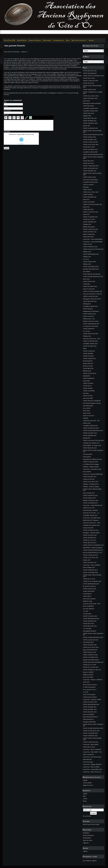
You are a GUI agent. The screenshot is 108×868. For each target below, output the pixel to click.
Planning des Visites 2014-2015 (92, 299)
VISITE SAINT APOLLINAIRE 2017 (92, 490)
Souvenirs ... (86, 393)
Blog (68, 40)
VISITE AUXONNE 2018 (90, 572)
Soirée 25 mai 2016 (88, 416)
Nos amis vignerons (89, 609)
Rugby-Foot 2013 (88, 785)
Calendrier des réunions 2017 (91, 443)
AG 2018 (86, 611)
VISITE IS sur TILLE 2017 (91, 482)
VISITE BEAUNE (88, 209)
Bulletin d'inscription (89, 227)
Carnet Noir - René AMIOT (91, 744)
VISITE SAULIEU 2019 (90, 702)
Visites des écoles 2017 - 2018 (91, 523)
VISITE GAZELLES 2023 (90, 212)
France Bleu (86, 381)
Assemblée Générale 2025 (90, 152)
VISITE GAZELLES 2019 (90, 742)
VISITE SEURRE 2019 (90, 707)
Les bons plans (87, 614)
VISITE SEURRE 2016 (90, 435)
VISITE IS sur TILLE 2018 (91, 647)
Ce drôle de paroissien (89, 687)
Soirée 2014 (86, 279)
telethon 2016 (87, 423)
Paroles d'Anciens (35, 40)
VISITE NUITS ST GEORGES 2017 (93, 545)
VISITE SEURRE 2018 (90, 621)
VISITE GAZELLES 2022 (90, 296)
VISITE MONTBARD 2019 (91, 704)
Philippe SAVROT (88, 675)
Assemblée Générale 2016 (90, 426)
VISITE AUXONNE (89, 202)
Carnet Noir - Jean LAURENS (92, 565)
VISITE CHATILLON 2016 (91, 428)
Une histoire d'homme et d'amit (92, 403)
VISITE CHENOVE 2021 (90, 247)
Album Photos (22, 40)
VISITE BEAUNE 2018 (90, 626)
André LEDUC (87, 596)
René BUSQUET (88, 361)
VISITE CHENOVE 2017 (90, 570)
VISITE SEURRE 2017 (90, 538)
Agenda (91, 40)
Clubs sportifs (87, 457)
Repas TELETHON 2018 (90, 650)
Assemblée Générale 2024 (90, 108)
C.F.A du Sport (87, 628)
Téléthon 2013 (87, 264)
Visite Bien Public (88, 406)
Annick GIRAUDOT (89, 591)
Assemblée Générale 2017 (90, 515)
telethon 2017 (87, 560)
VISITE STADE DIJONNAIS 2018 (93, 637)
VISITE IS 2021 (88, 244)
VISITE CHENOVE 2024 (90, 123)
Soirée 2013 (86, 214)
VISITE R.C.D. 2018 (89, 579)
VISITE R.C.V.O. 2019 (89, 665)
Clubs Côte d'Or (9, 40)
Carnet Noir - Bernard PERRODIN (93, 474)
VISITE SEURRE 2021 (90, 222)
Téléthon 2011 (87, 257)
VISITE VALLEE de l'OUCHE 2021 (93, 249)
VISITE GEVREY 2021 (90, 232)
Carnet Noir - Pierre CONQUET (92, 749)
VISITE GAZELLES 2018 (90, 640)
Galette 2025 (87, 126)
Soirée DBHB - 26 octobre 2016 (92, 445)
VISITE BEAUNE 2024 (90, 118)
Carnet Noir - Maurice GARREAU (93, 680)
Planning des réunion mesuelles (92, 103)
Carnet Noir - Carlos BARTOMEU (93, 239)
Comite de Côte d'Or (89, 479)
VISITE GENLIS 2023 (89, 314)
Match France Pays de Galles (91, 824)
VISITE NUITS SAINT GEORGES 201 (93, 451)
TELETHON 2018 (88, 642)
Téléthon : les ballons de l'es (91, 484)
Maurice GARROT (88, 672)
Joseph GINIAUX (88, 363)
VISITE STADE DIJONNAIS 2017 (93, 550)
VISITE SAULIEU (88, 356)
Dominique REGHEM (89, 722)
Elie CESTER (87, 472)
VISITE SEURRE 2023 (90, 197)
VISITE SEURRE (88, 353)
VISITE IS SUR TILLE (90, 373)
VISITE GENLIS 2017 (89, 498)
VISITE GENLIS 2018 (89, 589)
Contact (85, 799)
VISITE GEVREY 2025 (90, 139)
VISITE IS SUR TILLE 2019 (91, 731)
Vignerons (86, 843)
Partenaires (47, 40)
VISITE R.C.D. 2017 (89, 508)
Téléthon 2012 (87, 252)
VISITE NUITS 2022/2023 (91, 334)
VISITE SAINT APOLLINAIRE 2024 (92, 86)
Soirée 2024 (86, 101)
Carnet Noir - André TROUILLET (93, 505)
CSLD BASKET (88, 454)
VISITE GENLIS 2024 (89, 89)
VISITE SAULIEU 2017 (90, 535)
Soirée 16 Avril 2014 (89, 289)
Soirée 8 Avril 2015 (88, 316)
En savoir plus (87, 816)
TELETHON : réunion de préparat (93, 548)
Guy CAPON (87, 408)
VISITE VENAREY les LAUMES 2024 (93, 93)
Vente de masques (88, 762)
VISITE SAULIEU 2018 (90, 616)
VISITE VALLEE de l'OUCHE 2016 (93, 440)
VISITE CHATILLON (89, 358)
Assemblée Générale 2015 (90, 344)
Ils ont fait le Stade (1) (89, 586)
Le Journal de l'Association (91, 326)
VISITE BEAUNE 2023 (90, 71)
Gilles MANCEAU (88, 719)
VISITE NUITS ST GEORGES (92, 401)
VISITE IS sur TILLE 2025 (91, 144)
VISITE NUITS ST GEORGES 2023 (93, 76)
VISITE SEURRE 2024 (90, 121)
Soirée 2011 (86, 199)
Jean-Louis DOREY (89, 714)
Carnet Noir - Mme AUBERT (91, 767)
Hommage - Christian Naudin (91, 533)
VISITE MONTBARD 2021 (91, 254)
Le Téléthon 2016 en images (91, 464)
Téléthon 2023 (87, 224)
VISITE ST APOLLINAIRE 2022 (93, 291)
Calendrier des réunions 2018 (91, 525)
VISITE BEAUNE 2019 (90, 712)
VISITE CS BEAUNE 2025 (91, 166)
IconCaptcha (21, 144)
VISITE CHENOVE (89, 329)
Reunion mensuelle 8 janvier (91, 660)
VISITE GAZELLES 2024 (90, 81)
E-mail (6, 106)
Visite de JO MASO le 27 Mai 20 (92, 294)
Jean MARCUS (87, 594)
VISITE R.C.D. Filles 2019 (91, 667)
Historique (86, 187)
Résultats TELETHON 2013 (91, 269)
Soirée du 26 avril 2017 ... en (91, 513)
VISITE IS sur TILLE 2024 (91, 96)
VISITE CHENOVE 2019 (90, 736)
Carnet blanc (87, 284)
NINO (85, 349)
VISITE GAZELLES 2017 (90, 555)
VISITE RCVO (87, 386)
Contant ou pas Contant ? (90, 697)
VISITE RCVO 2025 (89, 147)
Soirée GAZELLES (88, 754)
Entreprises (86, 833)
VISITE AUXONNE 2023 (90, 341)
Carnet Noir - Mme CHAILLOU (92, 772)
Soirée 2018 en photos (89, 599)
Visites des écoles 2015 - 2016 (91, 339)
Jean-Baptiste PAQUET (90, 631)
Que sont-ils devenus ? (79, 40)
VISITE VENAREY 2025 (90, 149)
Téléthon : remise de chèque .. (91, 487)
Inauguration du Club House (91, 311)
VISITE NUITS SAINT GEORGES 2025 (93, 158)
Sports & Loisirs (88, 840)
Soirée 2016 (86, 411)
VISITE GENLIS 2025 (89, 137)
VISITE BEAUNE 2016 (90, 448)
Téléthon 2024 (87, 116)
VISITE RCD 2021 (88, 237)
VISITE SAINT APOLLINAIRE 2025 (92, 131)
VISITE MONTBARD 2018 (91, 584)
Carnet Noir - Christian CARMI (92, 699)
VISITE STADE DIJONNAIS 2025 (93, 135)
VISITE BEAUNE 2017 (90, 543)
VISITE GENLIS (88, 194)
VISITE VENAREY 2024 (90, 98)
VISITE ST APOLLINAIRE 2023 (93, 204)
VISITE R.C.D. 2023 (89, 219)
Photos (85, 801)
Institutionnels (87, 838)
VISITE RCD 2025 (88, 161)
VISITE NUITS (87, 190)
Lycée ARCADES (88, 677)
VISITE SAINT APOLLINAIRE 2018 (92, 576)
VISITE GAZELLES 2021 (90, 229)
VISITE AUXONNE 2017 (90, 503)
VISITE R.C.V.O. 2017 (89, 540)
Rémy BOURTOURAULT (90, 717)
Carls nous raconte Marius (90, 180)
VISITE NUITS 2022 (89, 281)
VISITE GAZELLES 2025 (90, 142)
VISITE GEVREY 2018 (90, 645)
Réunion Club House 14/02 (91, 500)
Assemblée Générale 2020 (90, 182)
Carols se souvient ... (89, 185)
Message (6, 115)
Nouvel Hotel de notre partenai (92, 274)
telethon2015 (87, 376)
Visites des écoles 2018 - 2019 (91, 604)
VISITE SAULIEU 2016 (90, 433)
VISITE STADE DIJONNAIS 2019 (93, 728)
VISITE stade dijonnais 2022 (91, 324)
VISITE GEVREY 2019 (90, 709)
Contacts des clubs (88, 528)
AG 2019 (86, 692)
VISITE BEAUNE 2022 (90, 301)
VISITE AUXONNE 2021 (90, 217)
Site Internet (7, 111)
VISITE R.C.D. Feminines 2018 (92, 581)
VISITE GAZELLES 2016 (90, 462)
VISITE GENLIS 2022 (89, 262)
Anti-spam (7, 132)
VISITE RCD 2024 (88, 83)
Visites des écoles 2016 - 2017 (91, 421)
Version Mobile (87, 783)
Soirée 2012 (86, 207)
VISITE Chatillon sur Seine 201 (92, 670)
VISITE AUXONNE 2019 (90, 657)
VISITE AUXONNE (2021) (91, 267)
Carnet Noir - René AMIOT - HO (92, 752)
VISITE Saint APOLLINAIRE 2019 (93, 662)
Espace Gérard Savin (89, 234)
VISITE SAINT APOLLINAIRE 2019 (92, 739)
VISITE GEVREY (88, 383)
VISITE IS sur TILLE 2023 (91, 192)
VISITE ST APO (88, 396)
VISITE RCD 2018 (88, 624)
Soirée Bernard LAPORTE (90, 510)
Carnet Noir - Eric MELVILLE (92, 518)
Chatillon (86, 418)
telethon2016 (87, 438)
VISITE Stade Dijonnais (90, 73)
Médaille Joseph (88, 601)
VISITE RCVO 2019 (89, 747)
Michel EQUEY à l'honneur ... (91, 520)
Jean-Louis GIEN (88, 398)
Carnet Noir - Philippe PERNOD (92, 764)
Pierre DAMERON (88, 606)
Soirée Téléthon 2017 (89, 567)
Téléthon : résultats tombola (91, 467)
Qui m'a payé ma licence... (90, 685)
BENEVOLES (87, 371)
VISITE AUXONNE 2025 (90, 128)
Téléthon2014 (87, 304)
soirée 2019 (86, 682)
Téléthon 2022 (87, 336)
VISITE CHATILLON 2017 (91, 530)
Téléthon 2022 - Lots (89, 319)
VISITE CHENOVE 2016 (90, 495)
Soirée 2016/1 (87, 413)
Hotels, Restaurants (88, 835)
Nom (5, 102)
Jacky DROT (87, 271)
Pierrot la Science (88, 366)
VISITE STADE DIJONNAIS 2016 (93, 430)
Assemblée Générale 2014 (90, 306)
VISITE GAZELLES (89, 351)
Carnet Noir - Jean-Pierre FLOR (92, 469)
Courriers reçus (59, 40)
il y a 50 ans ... (87, 331)
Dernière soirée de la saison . (91, 321)
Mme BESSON (87, 759)
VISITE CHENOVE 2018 (90, 655)
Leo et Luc (86, 259)
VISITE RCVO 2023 (89, 78)
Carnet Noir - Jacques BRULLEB (92, 769)
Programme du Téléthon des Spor (92, 459)
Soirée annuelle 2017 (89, 493)
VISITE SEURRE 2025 (90, 171)
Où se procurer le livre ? (90, 690)
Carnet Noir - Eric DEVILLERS (92, 757)
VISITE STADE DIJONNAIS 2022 (93, 276)
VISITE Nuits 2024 (88, 113)
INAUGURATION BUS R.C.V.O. (93, 553)
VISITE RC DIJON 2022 (90, 286)
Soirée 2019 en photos (89, 694)
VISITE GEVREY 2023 (90, 346)
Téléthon (86, 821)
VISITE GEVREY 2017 (90, 477)
